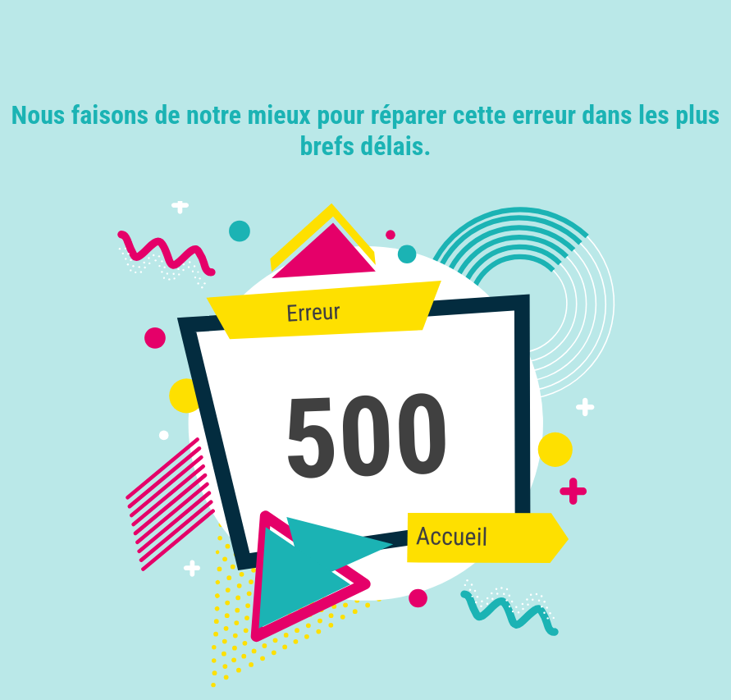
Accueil (451, 537)
